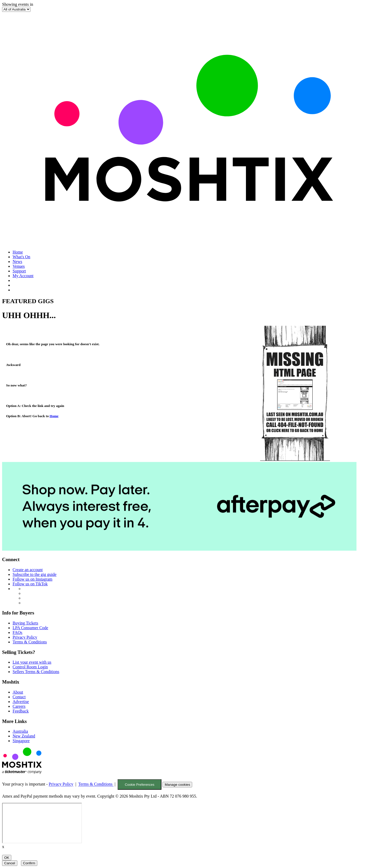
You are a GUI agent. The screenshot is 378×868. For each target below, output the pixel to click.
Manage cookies (177, 785)
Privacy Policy (25, 637)
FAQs (17, 632)
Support (19, 271)
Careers (19, 706)
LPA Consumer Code (30, 628)
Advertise (21, 702)
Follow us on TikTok (30, 584)
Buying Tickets (25, 623)
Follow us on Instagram (33, 579)
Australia (20, 731)
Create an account (28, 570)
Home (18, 252)
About (18, 692)
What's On (21, 257)
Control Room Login (30, 667)
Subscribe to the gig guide (35, 574)
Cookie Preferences (139, 785)
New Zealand (24, 736)
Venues (19, 266)
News (17, 262)
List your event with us (32, 662)
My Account (23, 276)
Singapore (21, 741)
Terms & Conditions (30, 642)
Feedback (21, 711)
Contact (19, 697)
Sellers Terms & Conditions (36, 672)
